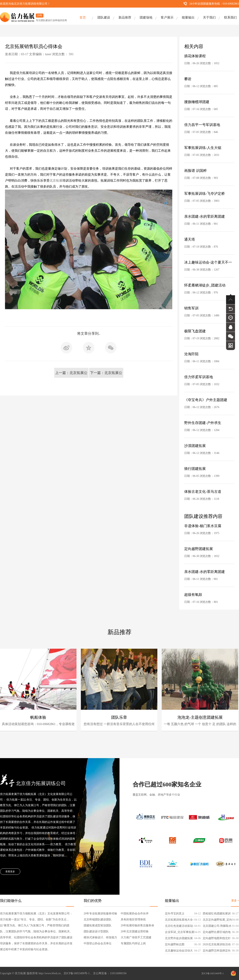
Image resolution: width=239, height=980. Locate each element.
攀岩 (188, 79)
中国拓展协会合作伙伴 (135, 914)
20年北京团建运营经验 (135, 931)
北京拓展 (56, 181)
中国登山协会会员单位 (98, 943)
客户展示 (167, 17)
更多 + (235, 901)
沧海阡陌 (191, 354)
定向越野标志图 (175, 944)
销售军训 (191, 308)
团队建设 (104, 17)
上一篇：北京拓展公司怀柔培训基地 (71, 374)
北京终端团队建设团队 (98, 919)
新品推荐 (125, 17)
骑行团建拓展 (195, 469)
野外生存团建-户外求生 (203, 423)
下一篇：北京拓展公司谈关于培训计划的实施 (106, 374)
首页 (83, 17)
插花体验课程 (195, 56)
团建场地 (146, 17)
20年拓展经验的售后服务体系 (137, 926)
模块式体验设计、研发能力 (100, 937)
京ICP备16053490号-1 (213, 973)
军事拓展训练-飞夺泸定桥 (205, 194)
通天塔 (190, 239)
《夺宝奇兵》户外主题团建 (206, 400)
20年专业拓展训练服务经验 (100, 914)
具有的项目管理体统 (133, 919)
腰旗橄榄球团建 (197, 102)
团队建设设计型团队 (96, 931)
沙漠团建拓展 (195, 446)
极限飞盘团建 (195, 331)
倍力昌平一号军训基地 (202, 125)
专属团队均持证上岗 (133, 943)
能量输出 (188, 17)
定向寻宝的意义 (175, 914)
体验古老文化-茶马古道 (203, 492)
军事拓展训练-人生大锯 (203, 148)
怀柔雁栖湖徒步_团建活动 (205, 285)
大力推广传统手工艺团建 (136, 937)
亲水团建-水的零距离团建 (205, 216)
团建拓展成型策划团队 (98, 925)
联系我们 (230, 17)
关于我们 (209, 17)
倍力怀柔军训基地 (199, 377)
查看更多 (10, 872)
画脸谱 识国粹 (195, 171)
